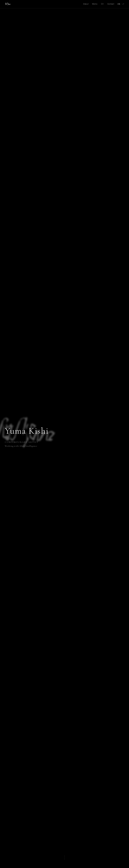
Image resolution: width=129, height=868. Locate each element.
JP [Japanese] (123, 4)
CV (102, 4)
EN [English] (119, 4)
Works (95, 4)
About (86, 4)
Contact (111, 4)
